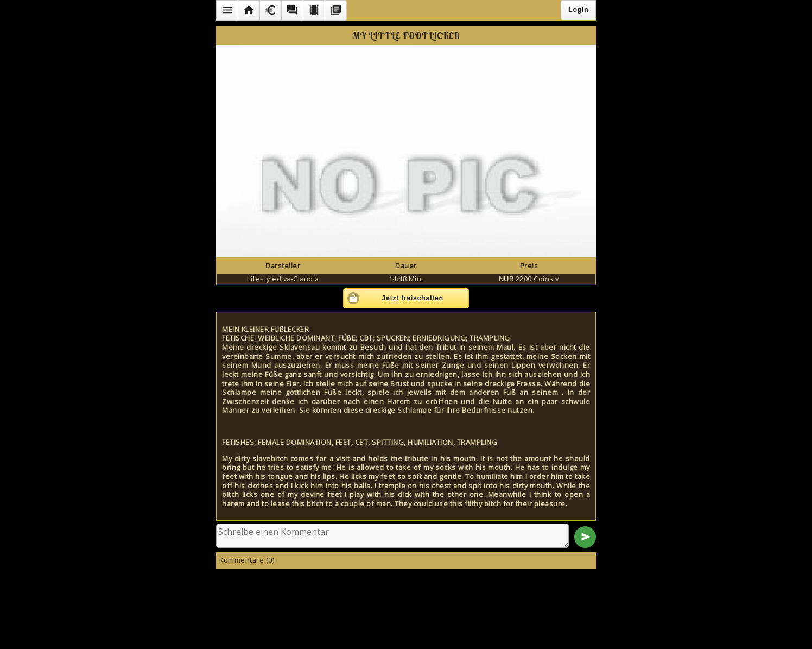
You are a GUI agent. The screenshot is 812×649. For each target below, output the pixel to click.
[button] (227, 10)
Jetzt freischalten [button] (413, 298)
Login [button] (578, 10)
